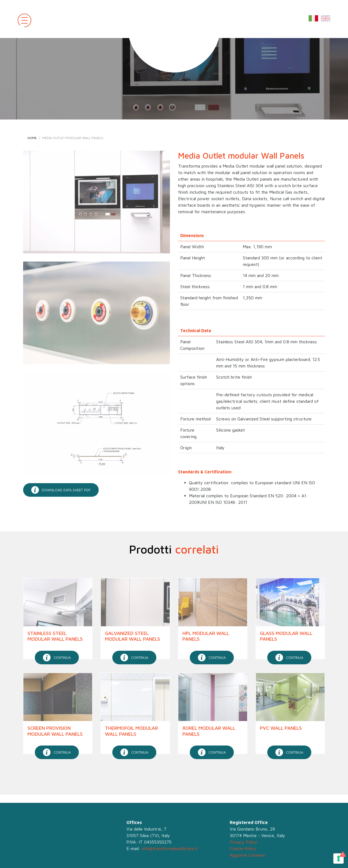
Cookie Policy (243, 848)
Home (32, 138)
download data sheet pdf (61, 490)
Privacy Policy (244, 842)
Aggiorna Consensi (247, 855)
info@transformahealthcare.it (170, 848)
